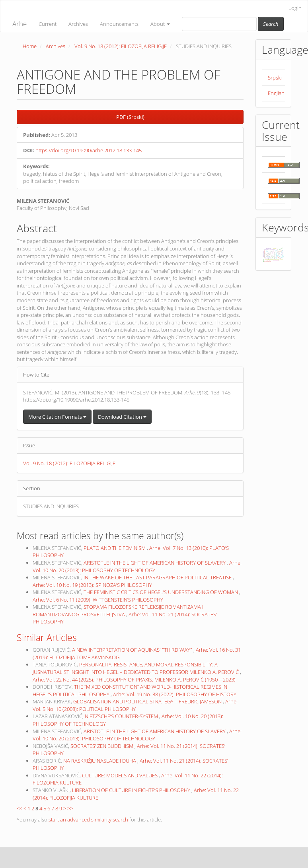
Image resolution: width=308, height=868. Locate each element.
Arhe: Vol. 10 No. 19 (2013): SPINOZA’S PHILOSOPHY (92, 585)
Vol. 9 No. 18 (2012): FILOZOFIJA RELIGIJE (121, 46)
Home (30, 46)
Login (295, 8)
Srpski (275, 78)
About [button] (160, 24)
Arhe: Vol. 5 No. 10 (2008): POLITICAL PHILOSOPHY (135, 705)
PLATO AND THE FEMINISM (115, 548)
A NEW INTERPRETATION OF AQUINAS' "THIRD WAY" (133, 650)
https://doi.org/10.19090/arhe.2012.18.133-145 (89, 150)
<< (19, 808)
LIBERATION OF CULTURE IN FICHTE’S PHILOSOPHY (132, 790)
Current (48, 24)
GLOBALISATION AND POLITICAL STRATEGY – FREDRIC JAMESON (148, 701)
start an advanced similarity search (88, 819)
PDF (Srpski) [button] (130, 117)
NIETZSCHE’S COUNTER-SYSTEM (122, 716)
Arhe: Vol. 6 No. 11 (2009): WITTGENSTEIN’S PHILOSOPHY (98, 600)
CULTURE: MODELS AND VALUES (120, 775)
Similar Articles (47, 637)
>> (70, 808)
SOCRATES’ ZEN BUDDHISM (102, 746)
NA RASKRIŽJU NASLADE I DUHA (100, 761)
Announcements (119, 24)
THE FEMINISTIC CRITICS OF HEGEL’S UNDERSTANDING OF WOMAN (161, 592)
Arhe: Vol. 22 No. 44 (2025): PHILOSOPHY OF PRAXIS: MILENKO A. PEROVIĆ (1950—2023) (134, 680)
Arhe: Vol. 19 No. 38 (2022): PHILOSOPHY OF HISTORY (175, 694)
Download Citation (122, 417)
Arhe (19, 24)
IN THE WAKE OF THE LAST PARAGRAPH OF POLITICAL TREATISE (158, 577)
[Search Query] (219, 24)
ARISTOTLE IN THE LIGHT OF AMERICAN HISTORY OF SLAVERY (155, 563)
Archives (78, 24)
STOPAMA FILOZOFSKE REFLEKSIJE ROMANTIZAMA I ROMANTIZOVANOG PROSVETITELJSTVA (118, 611)
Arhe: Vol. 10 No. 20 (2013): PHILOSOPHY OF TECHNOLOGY (137, 566)
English (276, 93)
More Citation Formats (57, 417)
